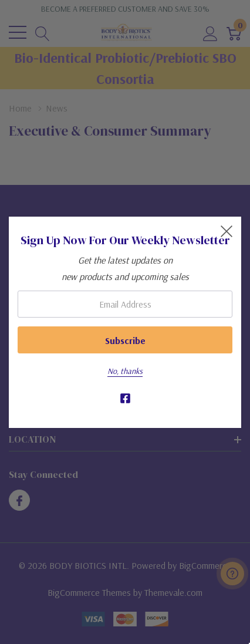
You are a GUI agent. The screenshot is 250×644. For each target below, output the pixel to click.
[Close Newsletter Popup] (227, 231)
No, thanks (125, 371)
